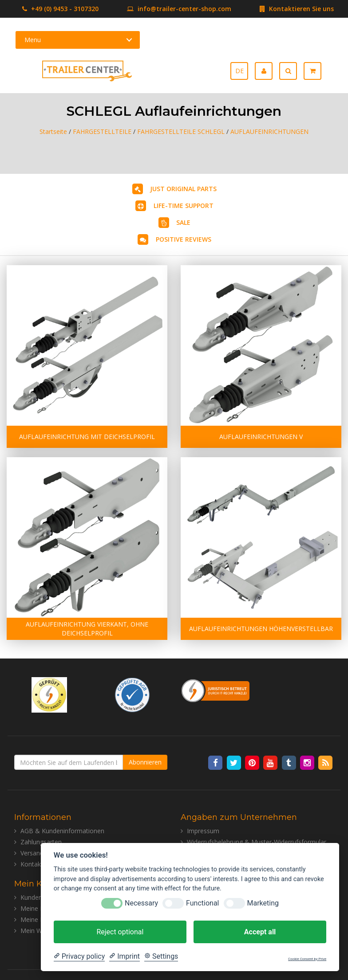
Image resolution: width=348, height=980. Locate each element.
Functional (202, 903)
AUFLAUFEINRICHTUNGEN (269, 131)
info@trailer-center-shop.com (166, 9)
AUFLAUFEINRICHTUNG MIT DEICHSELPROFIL (87, 437)
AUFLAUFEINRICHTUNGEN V (261, 437)
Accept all (260, 932)
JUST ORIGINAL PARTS (183, 189)
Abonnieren (145, 762)
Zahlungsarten (41, 842)
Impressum (203, 831)
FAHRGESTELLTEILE (102, 131)
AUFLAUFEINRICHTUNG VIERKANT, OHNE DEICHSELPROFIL (87, 629)
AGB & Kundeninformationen (62, 831)
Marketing (263, 903)
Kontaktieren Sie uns (283, 9)
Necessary (141, 903)
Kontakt (32, 864)
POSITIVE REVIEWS (184, 239)
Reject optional (120, 932)
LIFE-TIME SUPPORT (184, 206)
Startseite (53, 131)
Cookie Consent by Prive (307, 959)
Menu (33, 40)
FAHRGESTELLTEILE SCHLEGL (181, 131)
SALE (183, 222)
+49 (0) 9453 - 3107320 (60, 9)
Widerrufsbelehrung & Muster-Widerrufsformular (257, 842)
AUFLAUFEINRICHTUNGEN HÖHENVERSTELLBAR (261, 629)
